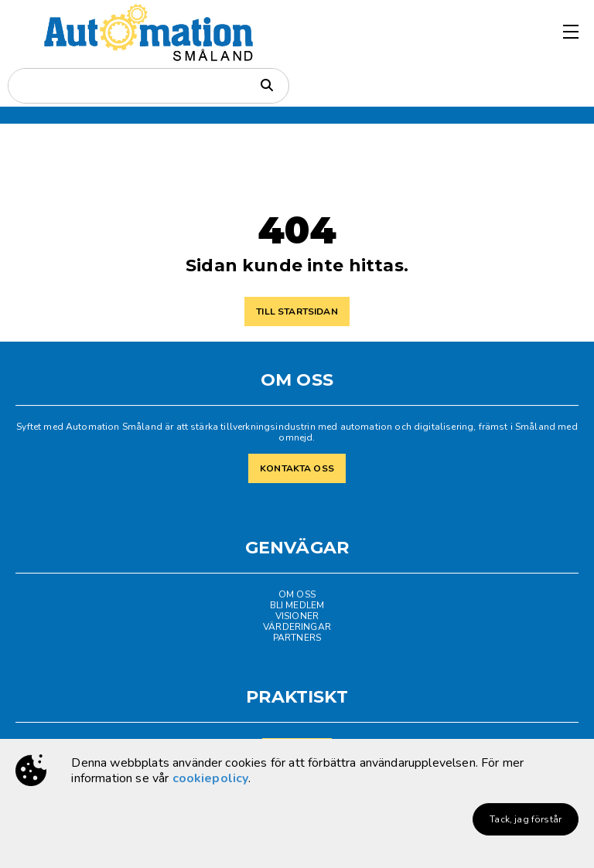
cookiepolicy (211, 778)
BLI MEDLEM (297, 605)
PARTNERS (297, 638)
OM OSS (297, 594)
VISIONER (297, 616)
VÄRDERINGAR (297, 627)
